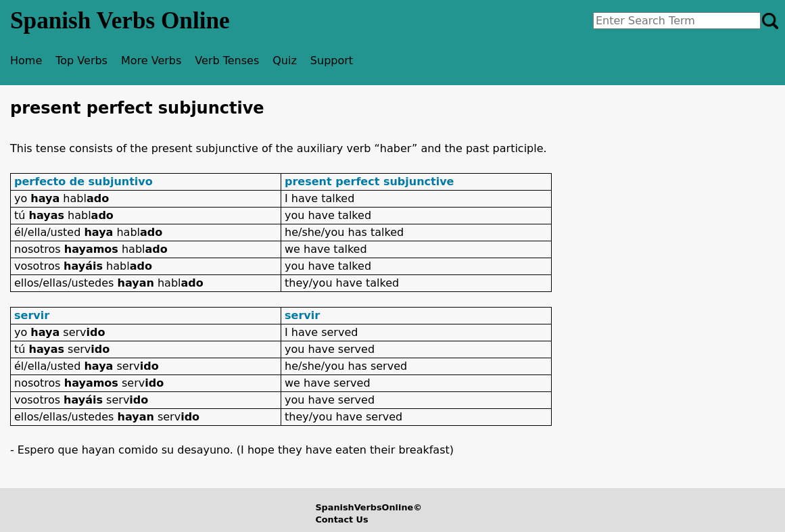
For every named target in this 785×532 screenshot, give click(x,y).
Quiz (285, 61)
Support (332, 61)
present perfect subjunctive (369, 182)
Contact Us (341, 519)
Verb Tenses (227, 61)
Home (26, 61)
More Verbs (151, 61)
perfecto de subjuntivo (84, 182)
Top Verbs (81, 61)
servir (32, 315)
